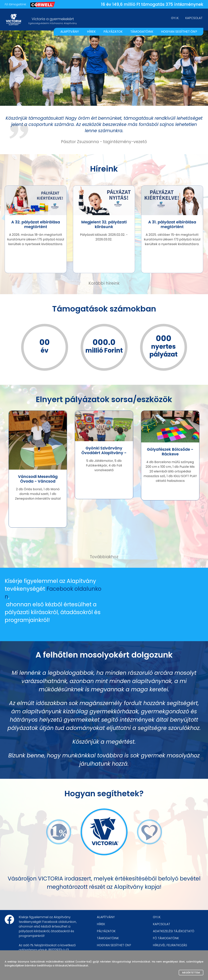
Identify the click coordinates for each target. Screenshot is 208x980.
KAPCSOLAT (194, 18)
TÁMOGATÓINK (142, 32)
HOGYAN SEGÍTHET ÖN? (179, 32)
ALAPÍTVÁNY (70, 32)
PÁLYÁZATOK (113, 32)
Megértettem (191, 973)
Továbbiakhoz (104, 557)
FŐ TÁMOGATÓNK (166, 938)
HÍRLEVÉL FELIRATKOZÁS (170, 945)
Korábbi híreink (104, 283)
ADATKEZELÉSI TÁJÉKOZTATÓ (174, 931)
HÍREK (91, 32)
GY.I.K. (175, 18)
